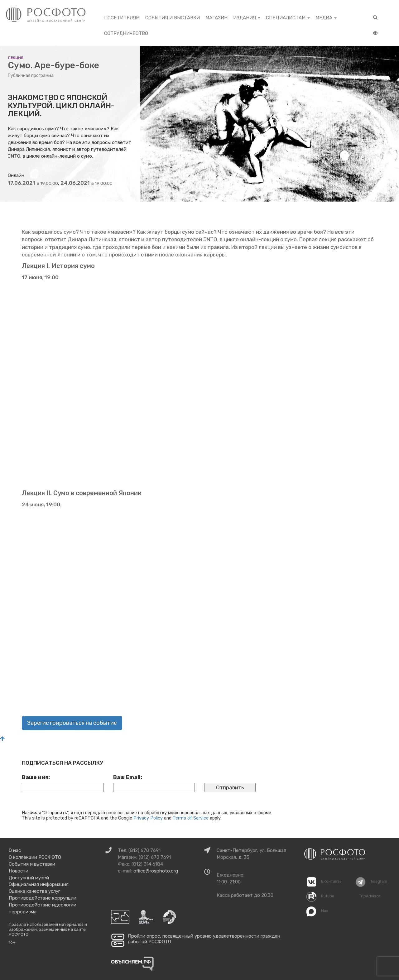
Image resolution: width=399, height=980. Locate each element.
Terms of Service (191, 818)
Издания (247, 18)
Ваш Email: (128, 777)
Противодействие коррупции (43, 898)
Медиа (326, 18)
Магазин (216, 18)
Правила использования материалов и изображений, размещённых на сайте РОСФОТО (48, 929)
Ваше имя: (36, 777)
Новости (19, 871)
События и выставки (173, 18)
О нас (15, 850)
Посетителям (122, 18)
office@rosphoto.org (156, 871)
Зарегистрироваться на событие (72, 723)
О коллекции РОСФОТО (35, 857)
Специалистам (288, 18)
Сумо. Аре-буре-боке (53, 65)
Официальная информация (39, 884)
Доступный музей (29, 878)
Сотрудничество (126, 33)
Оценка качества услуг (34, 891)
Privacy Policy (148, 818)
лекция (16, 58)
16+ (12, 942)
